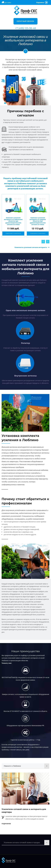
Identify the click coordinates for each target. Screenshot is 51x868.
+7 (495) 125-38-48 (26, 28)
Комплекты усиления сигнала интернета (31, 247)
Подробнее (6, 824)
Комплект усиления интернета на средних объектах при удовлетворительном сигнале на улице (38, 221)
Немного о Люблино (12, 766)
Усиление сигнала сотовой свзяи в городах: (22, 842)
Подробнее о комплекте (13, 233)
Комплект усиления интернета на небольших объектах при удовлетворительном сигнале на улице (13, 221)
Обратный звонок (25, 21)
